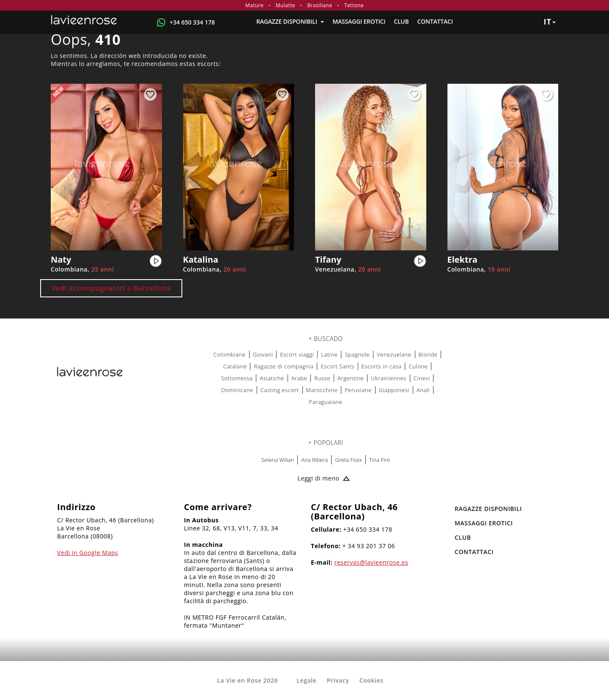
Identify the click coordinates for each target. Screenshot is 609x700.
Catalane (235, 366)
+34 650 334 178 (192, 22)
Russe (322, 378)
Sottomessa (237, 378)
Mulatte (285, 5)
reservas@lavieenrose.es (372, 562)
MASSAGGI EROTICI (359, 21)
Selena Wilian (278, 460)
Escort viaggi (297, 354)
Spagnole (357, 354)
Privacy (338, 680)
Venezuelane (394, 354)
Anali (423, 390)
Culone (418, 366)
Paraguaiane (326, 402)
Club (401, 21)
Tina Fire (380, 460)
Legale (306, 680)
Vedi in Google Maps (88, 553)
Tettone (354, 5)
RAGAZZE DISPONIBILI (290, 21)
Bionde (428, 354)
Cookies (372, 680)
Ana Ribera (314, 460)
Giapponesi (394, 390)
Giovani (263, 354)
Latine (329, 354)
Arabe (299, 378)
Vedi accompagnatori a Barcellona (111, 288)
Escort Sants (337, 366)
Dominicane (237, 390)
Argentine (351, 378)
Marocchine (322, 390)
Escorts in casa (382, 366)
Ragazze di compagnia (284, 366)
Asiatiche (272, 378)
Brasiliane (320, 5)
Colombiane (230, 354)
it (550, 22)
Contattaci (435, 21)
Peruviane (358, 390)
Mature (254, 5)
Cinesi (422, 378)
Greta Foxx (348, 460)
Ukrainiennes (389, 378)
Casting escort (280, 390)
